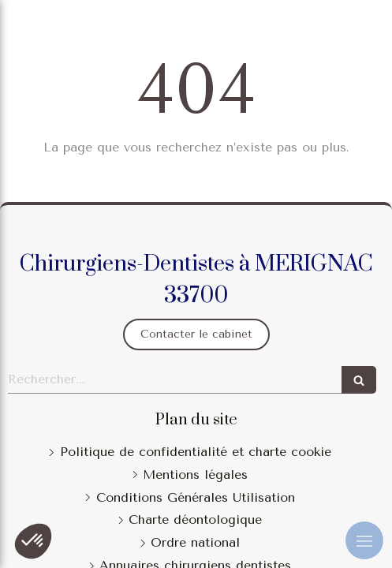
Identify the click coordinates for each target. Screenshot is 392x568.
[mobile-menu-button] (364, 540)
